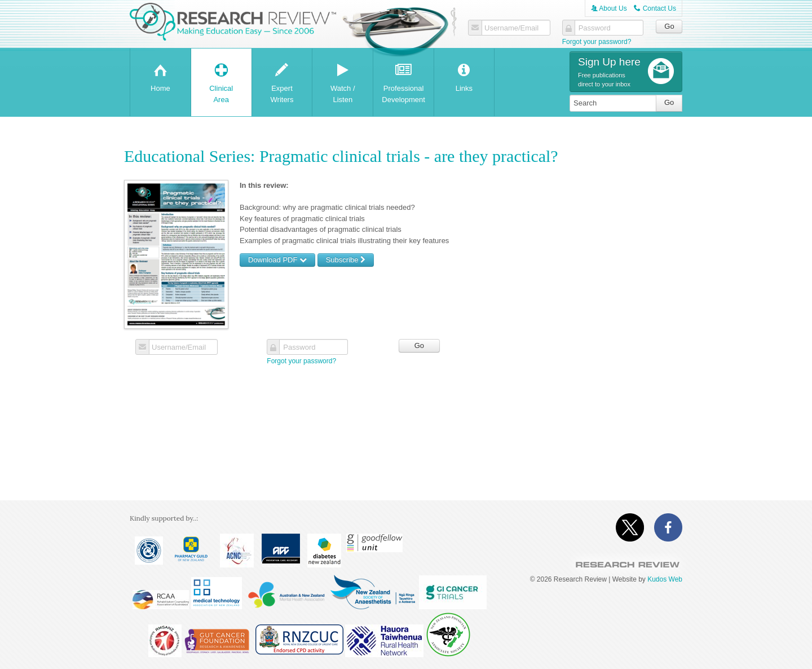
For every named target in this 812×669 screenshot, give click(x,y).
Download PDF (277, 260)
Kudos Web (665, 579)
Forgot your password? (597, 42)
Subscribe (346, 260)
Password (595, 28)
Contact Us (655, 8)
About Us (609, 8)
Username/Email (511, 28)
